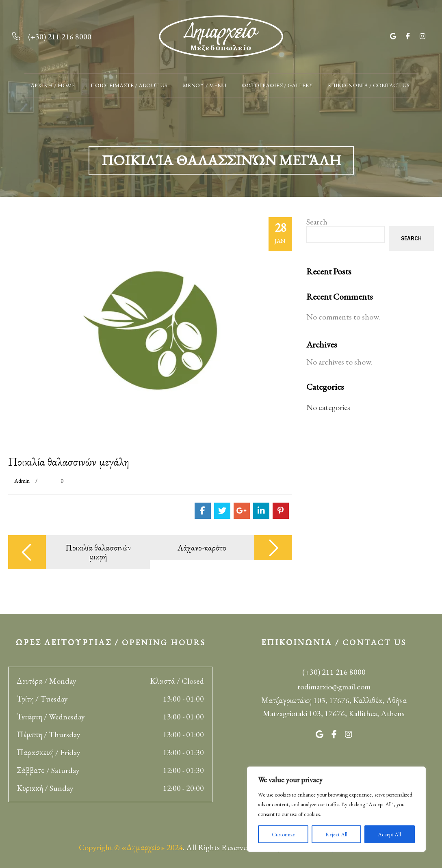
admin (22, 481)
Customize (283, 834)
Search (317, 222)
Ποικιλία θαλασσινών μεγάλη (69, 462)
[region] (336, 809)
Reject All (336, 834)
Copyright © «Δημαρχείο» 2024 (131, 847)
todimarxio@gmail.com (334, 687)
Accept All (389, 834)
